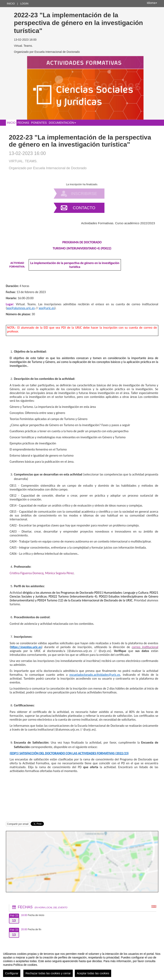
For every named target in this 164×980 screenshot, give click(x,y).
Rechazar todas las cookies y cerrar (48, 973)
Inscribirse (84, 194)
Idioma (152, 3)
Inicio (11, 4)
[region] (82, 963)
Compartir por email (18, 824)
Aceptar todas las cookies (93, 973)
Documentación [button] (62, 123)
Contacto (84, 208)
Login (24, 4)
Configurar (12, 973)
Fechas (23, 123)
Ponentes (39, 123)
